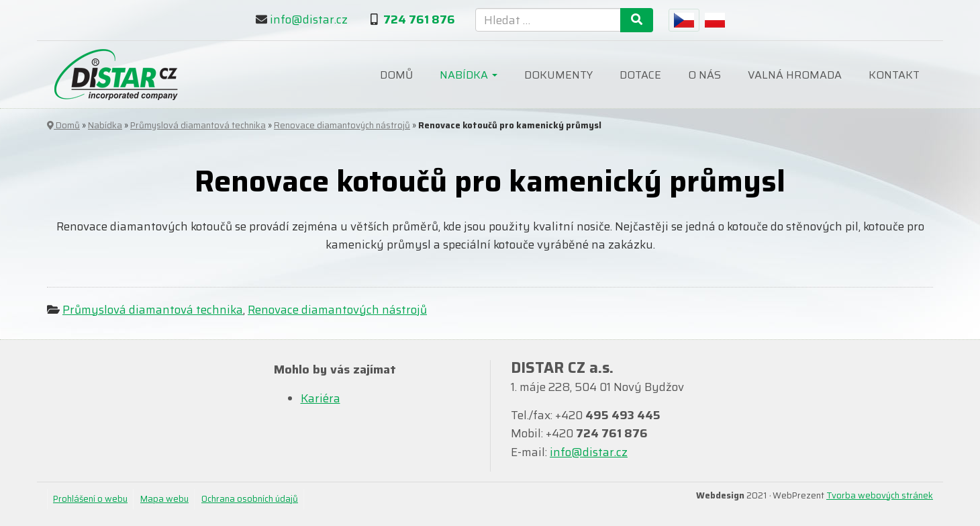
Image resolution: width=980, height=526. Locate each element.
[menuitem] (684, 20)
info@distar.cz (309, 19)
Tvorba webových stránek (880, 495)
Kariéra (321, 398)
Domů (396, 75)
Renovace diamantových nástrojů (342, 125)
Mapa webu (164, 499)
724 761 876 (419, 19)
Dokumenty (558, 75)
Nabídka (469, 75)
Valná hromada (795, 75)
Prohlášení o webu (90, 499)
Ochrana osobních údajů (250, 499)
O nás (704, 75)
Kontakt (894, 75)
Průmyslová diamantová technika (198, 125)
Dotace (640, 75)
